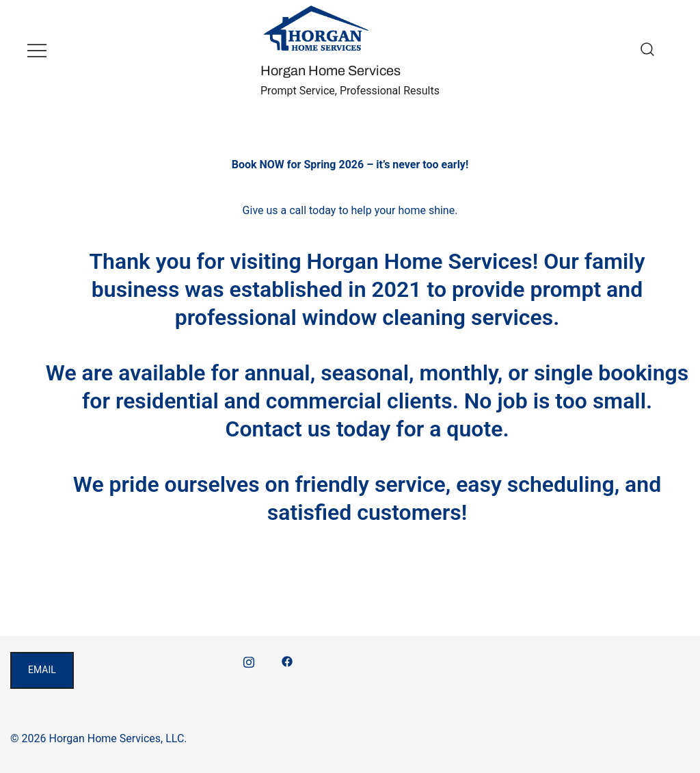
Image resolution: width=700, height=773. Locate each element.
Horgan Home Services (331, 70)
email (42, 670)
